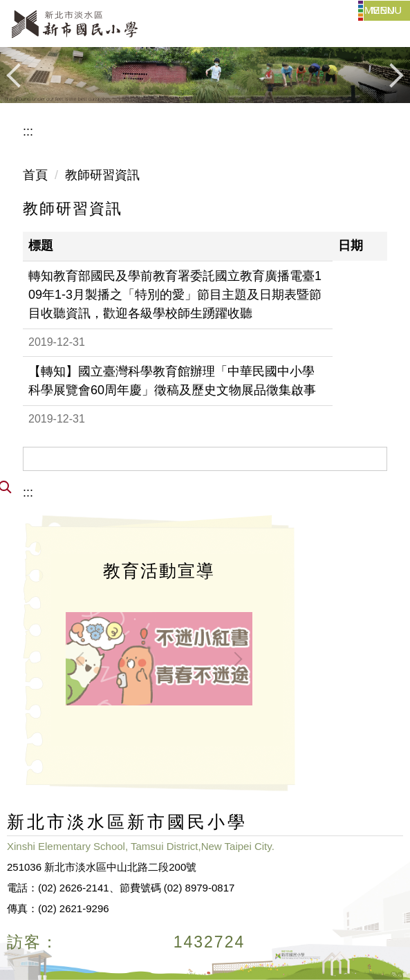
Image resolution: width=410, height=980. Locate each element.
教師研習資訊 (102, 175)
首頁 (35, 175)
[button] (17, 75)
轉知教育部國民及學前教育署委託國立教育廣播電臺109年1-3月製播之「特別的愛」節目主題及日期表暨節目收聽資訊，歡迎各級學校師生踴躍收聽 (175, 295)
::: (28, 131)
